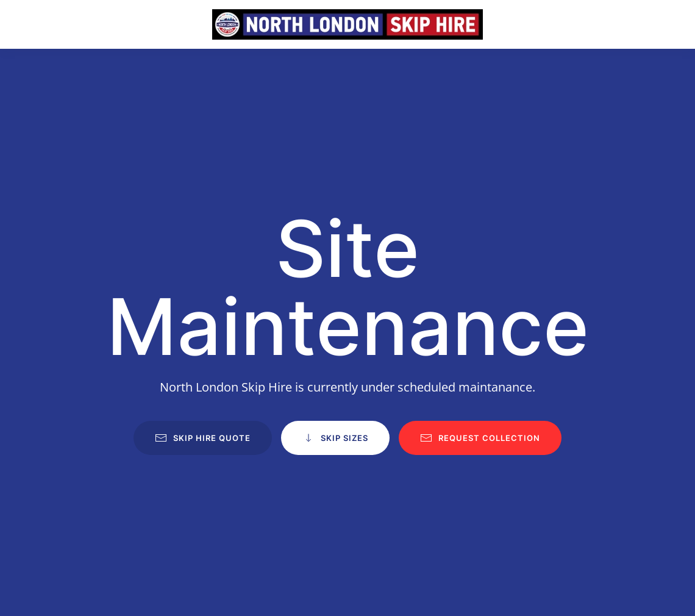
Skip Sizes (335, 438)
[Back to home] (347, 24)
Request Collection (480, 438)
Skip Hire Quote (203, 438)
